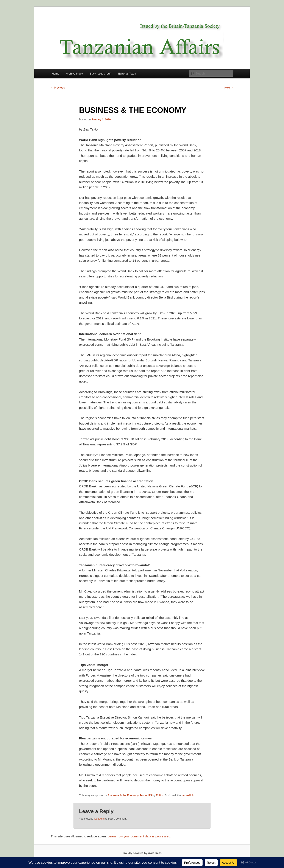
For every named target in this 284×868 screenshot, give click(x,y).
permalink (188, 795)
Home (55, 74)
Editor (160, 795)
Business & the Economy (123, 795)
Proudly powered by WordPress (142, 853)
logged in (99, 819)
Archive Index (74, 74)
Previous (58, 88)
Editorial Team (127, 74)
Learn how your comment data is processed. (139, 836)
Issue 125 (146, 795)
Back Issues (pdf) (101, 74)
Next (229, 88)
